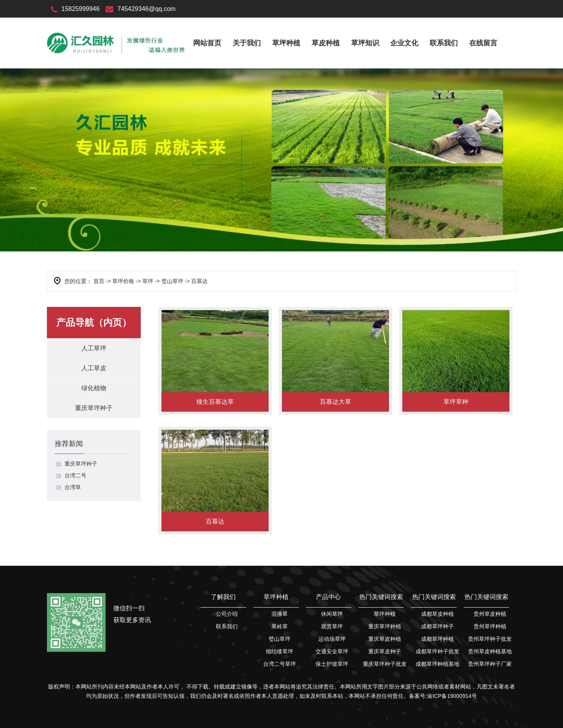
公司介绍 (227, 614)
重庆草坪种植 (385, 626)
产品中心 (328, 597)
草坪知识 (365, 43)
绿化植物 (94, 388)
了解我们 (223, 597)
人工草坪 (94, 348)
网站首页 (207, 43)
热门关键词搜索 (381, 597)
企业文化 (404, 43)
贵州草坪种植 (490, 626)
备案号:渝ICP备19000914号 (443, 696)
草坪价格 (123, 281)
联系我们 (444, 43)
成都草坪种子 (437, 626)
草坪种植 (286, 43)
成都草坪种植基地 (437, 664)
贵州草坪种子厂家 (490, 664)
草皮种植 (326, 43)
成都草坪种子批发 (437, 651)
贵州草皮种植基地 (490, 651)
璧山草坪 (172, 281)
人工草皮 (94, 368)
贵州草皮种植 (490, 614)
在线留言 (483, 43)
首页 (99, 281)
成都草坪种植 (437, 639)
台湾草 (73, 487)
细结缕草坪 (280, 651)
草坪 (148, 281)
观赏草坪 (332, 626)
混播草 (280, 614)
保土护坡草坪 (332, 664)
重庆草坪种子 (94, 408)
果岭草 (280, 626)
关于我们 (247, 43)
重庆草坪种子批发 (385, 664)
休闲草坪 (332, 614)
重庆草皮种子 (385, 651)
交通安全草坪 (332, 651)
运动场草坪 (332, 639)
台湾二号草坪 (280, 664)
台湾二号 (75, 475)
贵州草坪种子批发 (490, 639)
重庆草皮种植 (385, 639)
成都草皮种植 (437, 614)
